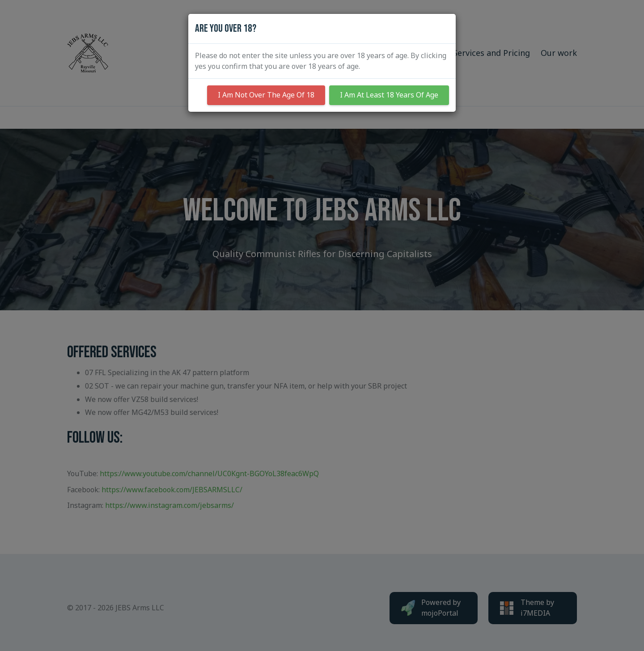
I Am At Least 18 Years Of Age (389, 95)
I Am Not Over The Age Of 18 (266, 95)
